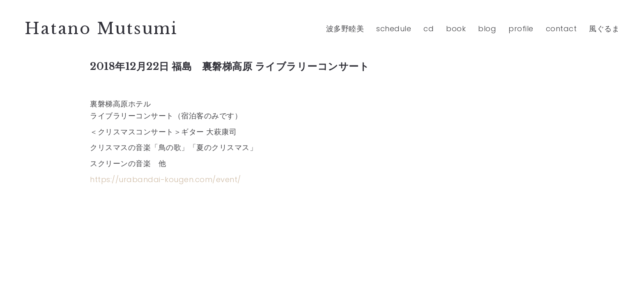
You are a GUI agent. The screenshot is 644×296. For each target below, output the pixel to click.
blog (487, 29)
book (456, 29)
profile (521, 29)
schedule (394, 29)
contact (561, 29)
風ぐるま (604, 29)
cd (429, 29)
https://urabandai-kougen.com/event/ (166, 179)
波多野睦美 (345, 29)
